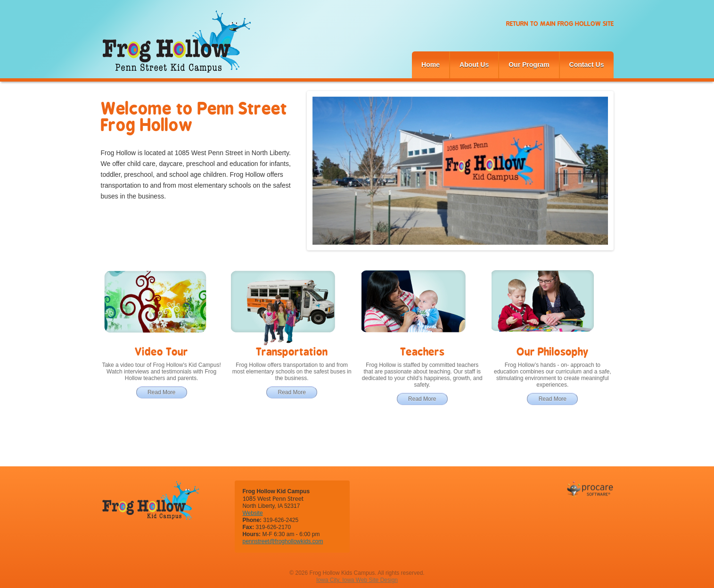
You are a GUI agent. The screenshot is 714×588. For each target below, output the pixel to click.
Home (431, 65)
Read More (161, 392)
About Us (474, 65)
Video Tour (161, 352)
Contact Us (587, 65)
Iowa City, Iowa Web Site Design (357, 580)
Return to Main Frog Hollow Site (560, 24)
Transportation (292, 352)
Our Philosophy (552, 352)
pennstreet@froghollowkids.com (283, 541)
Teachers (422, 352)
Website (252, 513)
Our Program (529, 65)
